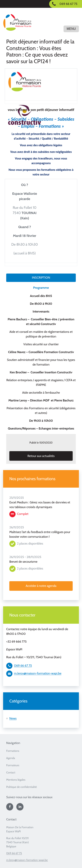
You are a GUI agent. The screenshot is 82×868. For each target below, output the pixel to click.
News (13, 718)
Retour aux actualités (41, 456)
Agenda (11, 758)
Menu (71, 29)
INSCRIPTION (41, 278)
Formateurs (13, 765)
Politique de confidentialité (22, 787)
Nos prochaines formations (32, 479)
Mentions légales (16, 780)
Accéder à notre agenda (41, 586)
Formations (13, 751)
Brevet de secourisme (23, 562)
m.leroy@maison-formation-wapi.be (38, 673)
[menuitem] (41, 752)
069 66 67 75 (23, 666)
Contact (11, 772)
